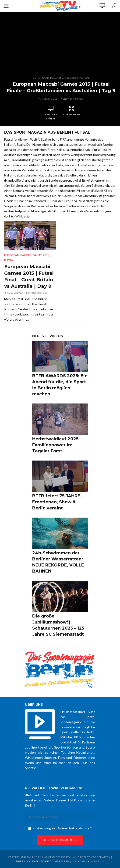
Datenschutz (42, 861)
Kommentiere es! (72, 99)
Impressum (62, 861)
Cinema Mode (72, 111)
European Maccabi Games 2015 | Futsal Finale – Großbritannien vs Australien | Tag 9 (61, 87)
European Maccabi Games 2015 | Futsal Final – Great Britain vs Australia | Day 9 (29, 276)
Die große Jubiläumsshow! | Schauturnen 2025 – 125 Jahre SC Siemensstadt (58, 625)
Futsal (84, 78)
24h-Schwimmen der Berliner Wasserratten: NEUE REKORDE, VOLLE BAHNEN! (58, 562)
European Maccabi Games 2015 (55, 78)
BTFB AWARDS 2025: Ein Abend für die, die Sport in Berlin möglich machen (60, 385)
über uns (23, 861)
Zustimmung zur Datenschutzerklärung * (60, 828)
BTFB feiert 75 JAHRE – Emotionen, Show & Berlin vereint (58, 502)
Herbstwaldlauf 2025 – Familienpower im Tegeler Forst (57, 445)
